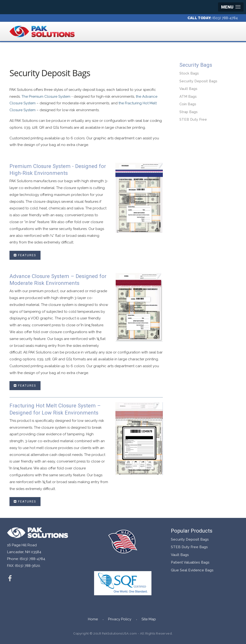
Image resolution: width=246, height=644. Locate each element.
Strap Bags (189, 112)
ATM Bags (188, 97)
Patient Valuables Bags (190, 562)
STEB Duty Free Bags (189, 547)
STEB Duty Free (193, 119)
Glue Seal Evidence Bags (192, 570)
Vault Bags (188, 89)
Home (93, 619)
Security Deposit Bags (198, 81)
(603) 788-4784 (225, 18)
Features (25, 255)
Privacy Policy (120, 619)
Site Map (149, 619)
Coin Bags (188, 104)
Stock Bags (189, 73)
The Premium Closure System (46, 97)
